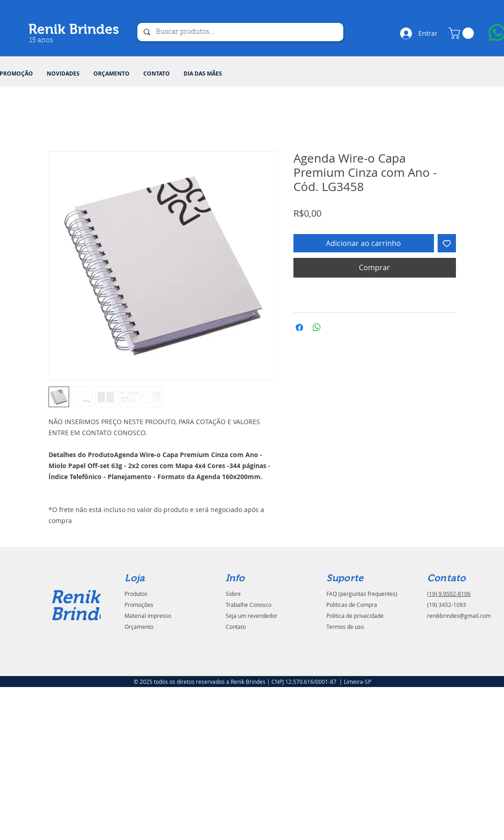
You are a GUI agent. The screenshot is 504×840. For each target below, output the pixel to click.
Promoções (139, 605)
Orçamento (139, 627)
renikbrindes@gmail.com (459, 616)
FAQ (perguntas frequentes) (362, 594)
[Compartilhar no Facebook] (299, 327)
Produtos (136, 594)
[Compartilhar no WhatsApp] (317, 327)
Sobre (233, 594)
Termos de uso (345, 627)
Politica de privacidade (355, 616)
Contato (236, 627)
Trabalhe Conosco (249, 605)
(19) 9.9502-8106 (449, 594)
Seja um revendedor (252, 616)
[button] (463, 33)
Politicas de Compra (352, 605)
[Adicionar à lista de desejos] (447, 243)
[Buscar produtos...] (240, 32)
